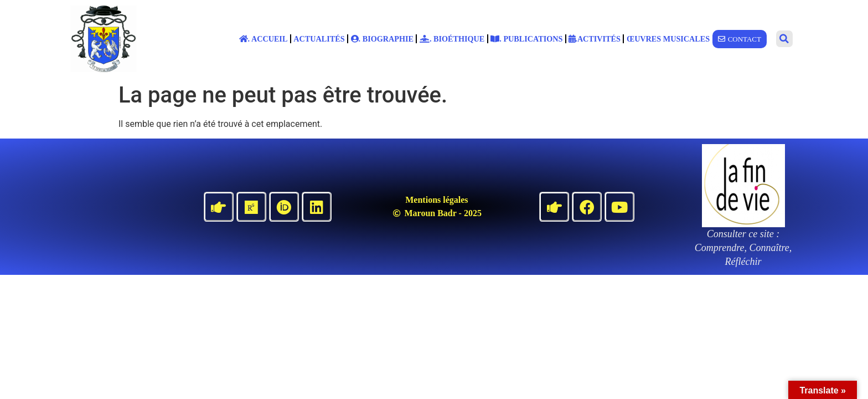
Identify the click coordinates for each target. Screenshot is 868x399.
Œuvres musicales (668, 39)
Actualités (319, 39)
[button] (784, 39)
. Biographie (382, 39)
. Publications (526, 39)
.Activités (595, 39)
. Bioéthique (452, 39)
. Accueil (263, 39)
